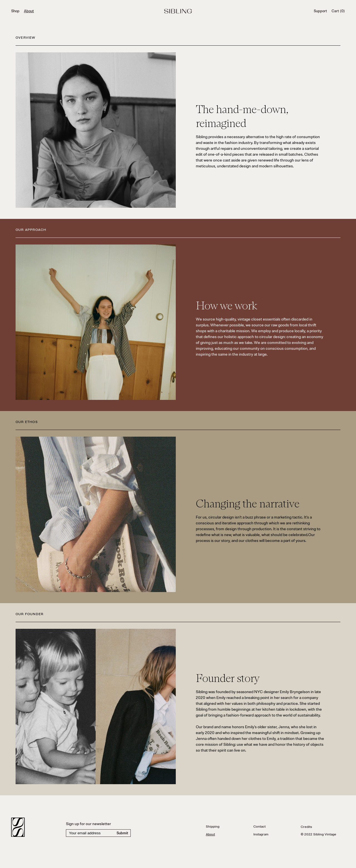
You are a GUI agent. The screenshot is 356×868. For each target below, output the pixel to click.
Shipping (213, 827)
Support (320, 11)
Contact (259, 827)
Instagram (261, 834)
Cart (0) (338, 11)
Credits (306, 827)
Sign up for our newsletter (88, 824)
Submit (122, 833)
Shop (15, 11)
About (29, 11)
